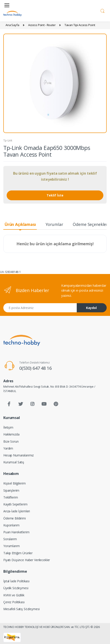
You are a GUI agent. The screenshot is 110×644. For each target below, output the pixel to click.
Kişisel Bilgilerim (14, 483)
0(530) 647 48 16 (35, 368)
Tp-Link (8, 140)
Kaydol (91, 308)
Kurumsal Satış (14, 462)
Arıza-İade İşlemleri (17, 511)
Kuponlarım (11, 525)
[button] (102, 10)
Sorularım (10, 539)
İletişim (8, 427)
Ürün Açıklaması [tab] (20, 224)
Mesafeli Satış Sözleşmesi (21, 609)
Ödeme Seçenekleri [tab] (91, 224)
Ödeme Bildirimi (15, 518)
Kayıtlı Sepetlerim (15, 504)
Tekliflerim (11, 497)
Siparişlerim (11, 490)
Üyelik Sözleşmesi (16, 588)
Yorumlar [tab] (54, 224)
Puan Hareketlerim (16, 532)
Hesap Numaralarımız (19, 455)
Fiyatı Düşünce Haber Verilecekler (27, 560)
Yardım (8, 448)
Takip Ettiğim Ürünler (18, 553)
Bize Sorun (11, 441)
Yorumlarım (12, 546)
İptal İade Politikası (16, 581)
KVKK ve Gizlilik (14, 595)
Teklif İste (55, 195)
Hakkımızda (11, 434)
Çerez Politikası (14, 602)
